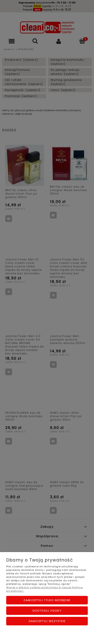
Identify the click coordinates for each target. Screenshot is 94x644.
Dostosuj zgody (47, 611)
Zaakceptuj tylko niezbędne (47, 600)
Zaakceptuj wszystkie (47, 621)
